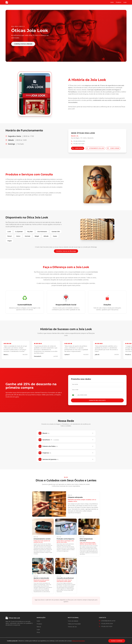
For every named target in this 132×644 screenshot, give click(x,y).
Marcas (39, 627)
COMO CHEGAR (113, 148)
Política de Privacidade (74, 624)
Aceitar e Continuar (117, 641)
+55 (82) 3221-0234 (106, 626)
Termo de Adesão (73, 621)
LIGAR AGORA (78, 148)
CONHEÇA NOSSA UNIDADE (23, 44)
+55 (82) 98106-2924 (106, 624)
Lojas (125, 2)
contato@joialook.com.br (107, 621)
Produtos (119, 2)
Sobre (112, 2)
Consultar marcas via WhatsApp (66, 251)
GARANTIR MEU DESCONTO (97, 400)
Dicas (38, 632)
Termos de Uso (72, 627)
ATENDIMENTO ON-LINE (95, 148)
